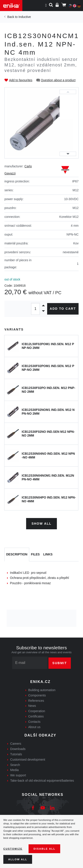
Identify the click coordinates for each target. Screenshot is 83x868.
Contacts (34, 722)
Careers (16, 744)
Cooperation (37, 711)
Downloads (18, 749)
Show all (41, 524)
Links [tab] (48, 554)
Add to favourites (21, 80)
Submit (60, 663)
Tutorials (16, 754)
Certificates (36, 716)
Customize (13, 849)
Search (15, 765)
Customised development (28, 760)
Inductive (25, 17)
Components (37, 695)
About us (34, 727)
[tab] (17, 555)
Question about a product (58, 80)
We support (18, 775)
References (36, 701)
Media (14, 770)
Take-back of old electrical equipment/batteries (42, 781)
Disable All (44, 849)
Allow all (18, 859)
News (32, 706)
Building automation (42, 690)
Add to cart (63, 309)
